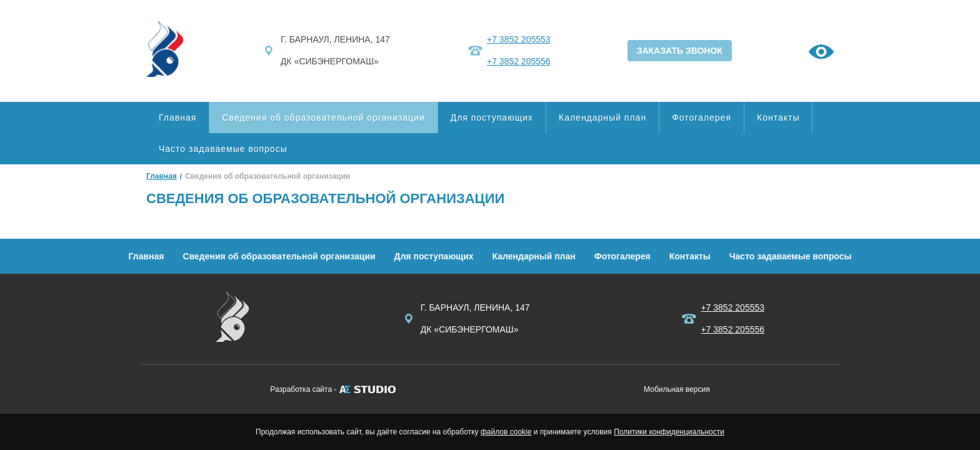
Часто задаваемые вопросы (223, 149)
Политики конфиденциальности (669, 432)
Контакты (778, 117)
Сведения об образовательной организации (323, 117)
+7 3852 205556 (519, 61)
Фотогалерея (702, 117)
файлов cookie (506, 432)
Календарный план (602, 117)
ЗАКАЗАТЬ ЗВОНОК (680, 51)
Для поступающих (492, 117)
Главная (177, 117)
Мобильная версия (677, 389)
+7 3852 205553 (519, 39)
